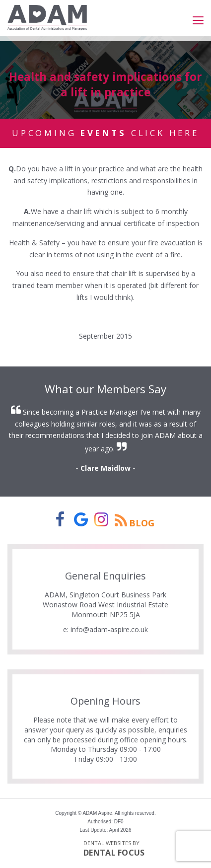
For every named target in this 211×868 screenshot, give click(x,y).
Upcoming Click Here (105, 133)
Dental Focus (114, 853)
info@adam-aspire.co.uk (109, 629)
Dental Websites (107, 843)
